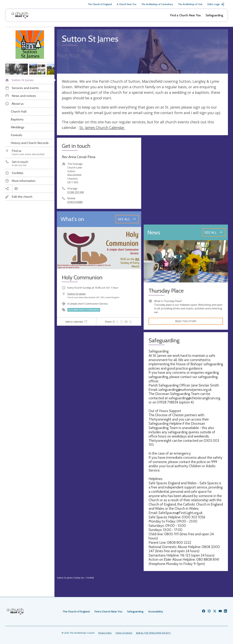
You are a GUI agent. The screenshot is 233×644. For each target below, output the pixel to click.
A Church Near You (126, 4)
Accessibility (156, 612)
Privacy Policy (105, 633)
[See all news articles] (214, 232)
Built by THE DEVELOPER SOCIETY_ (154, 633)
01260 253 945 (76, 192)
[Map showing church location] (186, 180)
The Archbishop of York (190, 4)
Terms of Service (124, 633)
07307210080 (75, 202)
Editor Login (216, 4)
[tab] (77, 322)
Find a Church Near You (185, 15)
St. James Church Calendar (102, 127)
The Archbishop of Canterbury (157, 4)
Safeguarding (214, 15)
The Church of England (100, 4)
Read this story (186, 321)
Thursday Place (166, 291)
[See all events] (127, 219)
